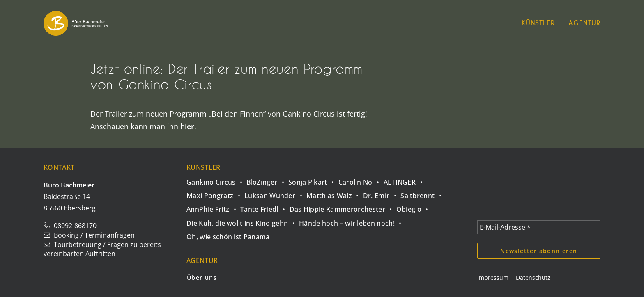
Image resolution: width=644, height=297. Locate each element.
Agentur (584, 23)
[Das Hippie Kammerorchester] (343, 207)
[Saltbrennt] (423, 193)
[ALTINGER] (405, 180)
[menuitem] (541, 23)
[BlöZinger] (267, 180)
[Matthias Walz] (335, 193)
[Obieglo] (414, 207)
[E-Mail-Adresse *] (539, 227)
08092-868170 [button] (70, 226)
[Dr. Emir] (382, 193)
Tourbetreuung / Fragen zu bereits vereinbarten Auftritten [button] (102, 249)
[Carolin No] (361, 180)
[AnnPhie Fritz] (213, 207)
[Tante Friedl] (265, 207)
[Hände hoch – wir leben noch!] (352, 220)
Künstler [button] (538, 23)
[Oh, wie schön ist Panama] (228, 234)
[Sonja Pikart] (313, 180)
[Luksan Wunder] (275, 193)
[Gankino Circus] (216, 181)
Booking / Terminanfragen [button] (89, 235)
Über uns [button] (202, 278)
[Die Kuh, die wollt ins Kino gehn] (243, 220)
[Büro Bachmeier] (76, 23)
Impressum (493, 278)
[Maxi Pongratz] (215, 193)
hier (187, 126)
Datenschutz (533, 278)
